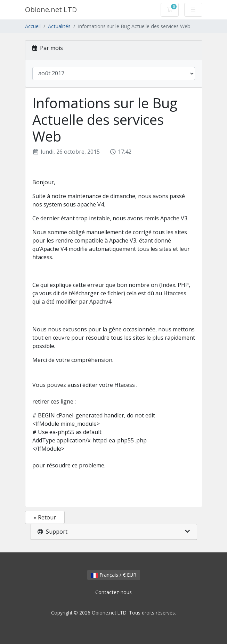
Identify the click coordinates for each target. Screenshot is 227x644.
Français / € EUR (114, 575)
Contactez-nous (113, 592)
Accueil (33, 26)
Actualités (59, 26)
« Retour (45, 517)
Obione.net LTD (51, 10)
